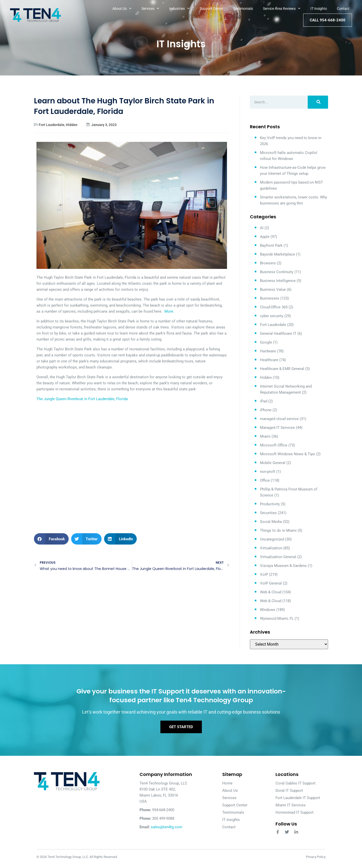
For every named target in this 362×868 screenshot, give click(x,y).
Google (266, 342)
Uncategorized (272, 539)
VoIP (264, 574)
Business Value (273, 290)
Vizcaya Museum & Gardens (283, 566)
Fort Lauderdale (52, 125)
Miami (265, 436)
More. (169, 311)
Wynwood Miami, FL (277, 618)
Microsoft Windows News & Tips (287, 454)
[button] (51, 539)
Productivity (270, 504)
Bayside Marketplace (277, 254)
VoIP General (271, 583)
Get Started (181, 730)
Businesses (270, 298)
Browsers (268, 263)
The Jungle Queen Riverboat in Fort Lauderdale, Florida (82, 399)
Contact (343, 9)
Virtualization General (278, 557)
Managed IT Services (277, 428)
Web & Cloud (271, 592)
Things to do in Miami (278, 530)
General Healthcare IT (278, 334)
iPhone (266, 410)
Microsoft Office (274, 445)
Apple (265, 237)
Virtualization (271, 548)
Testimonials (243, 9)
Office (265, 480)
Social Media (271, 522)
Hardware (268, 351)
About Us (122, 9)
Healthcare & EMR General (282, 369)
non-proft (268, 472)
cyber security (272, 316)
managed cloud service (279, 419)
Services (150, 9)
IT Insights (319, 9)
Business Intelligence (278, 281)
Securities (268, 513)
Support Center (211, 9)
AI (262, 228)
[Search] (318, 102)
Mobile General (273, 463)
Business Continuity (277, 272)
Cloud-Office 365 (274, 307)
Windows (268, 610)
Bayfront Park (271, 245)
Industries (179, 9)
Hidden (72, 125)
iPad (264, 401)
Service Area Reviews (282, 9)
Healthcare (269, 360)
